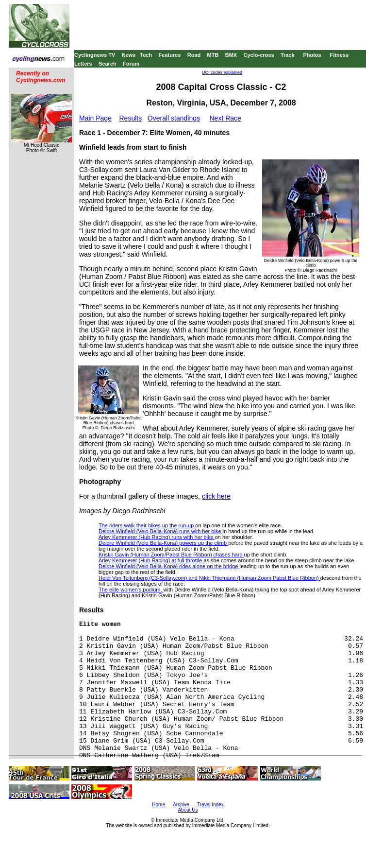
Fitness (339, 55)
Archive (181, 805)
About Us (188, 810)
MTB (213, 55)
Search (108, 64)
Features (170, 55)
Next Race (225, 118)
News (129, 55)
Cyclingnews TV (95, 55)
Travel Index (210, 805)
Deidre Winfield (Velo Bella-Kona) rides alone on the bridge (169, 566)
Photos (312, 55)
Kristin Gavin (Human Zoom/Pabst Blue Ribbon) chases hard (171, 555)
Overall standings (174, 118)
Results (131, 118)
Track (288, 55)
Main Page (95, 118)
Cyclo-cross (259, 55)
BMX (231, 55)
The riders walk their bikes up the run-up (147, 525)
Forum (131, 64)
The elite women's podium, (131, 590)
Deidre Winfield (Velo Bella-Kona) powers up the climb (163, 543)
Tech (146, 55)
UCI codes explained (222, 72)
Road (194, 55)
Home (158, 805)
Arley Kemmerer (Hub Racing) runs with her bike (157, 537)
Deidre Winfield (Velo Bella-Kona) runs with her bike (161, 531)
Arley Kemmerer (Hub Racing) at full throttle (151, 560)
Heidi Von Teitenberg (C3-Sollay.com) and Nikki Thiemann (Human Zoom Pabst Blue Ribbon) (209, 578)
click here (216, 496)
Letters (83, 64)
